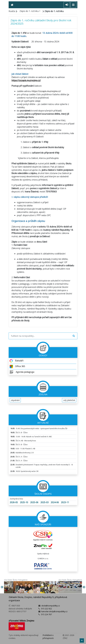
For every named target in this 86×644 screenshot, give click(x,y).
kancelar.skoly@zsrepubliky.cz (54, 611)
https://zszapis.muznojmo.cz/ (46, 91)
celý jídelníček (69, 400)
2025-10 (24, 502)
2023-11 (65, 502)
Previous (2, 587)
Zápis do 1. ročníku (29, 11)
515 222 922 (46, 609)
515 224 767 (46, 614)
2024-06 (55, 502)
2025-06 (34, 502)
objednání (15, 400)
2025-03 (44, 502)
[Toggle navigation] (73, 5)
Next (84, 587)
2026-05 (14, 502)
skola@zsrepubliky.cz (50, 606)
